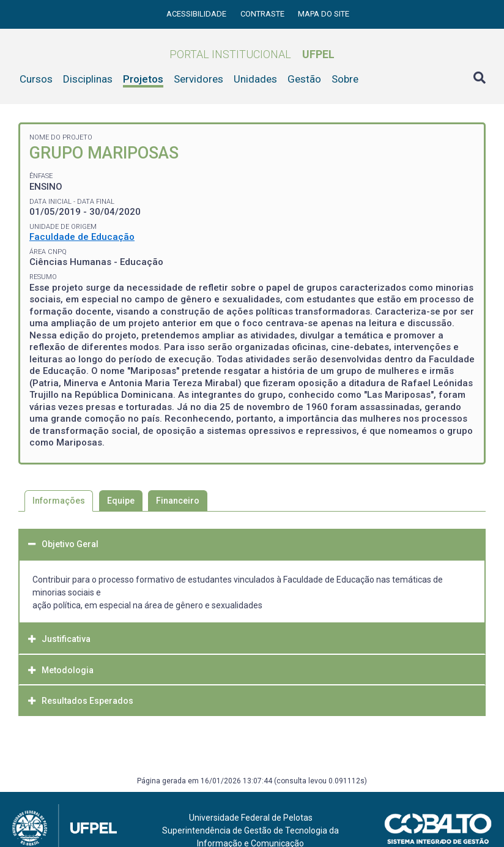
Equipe (121, 501)
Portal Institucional (252, 54)
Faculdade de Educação (82, 237)
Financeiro (178, 501)
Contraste (263, 14)
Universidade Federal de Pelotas (251, 818)
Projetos (143, 79)
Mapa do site (324, 14)
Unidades (255, 79)
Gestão (304, 79)
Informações (59, 501)
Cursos (36, 79)
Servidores (198, 79)
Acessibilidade (197, 14)
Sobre (345, 79)
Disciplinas (88, 79)
